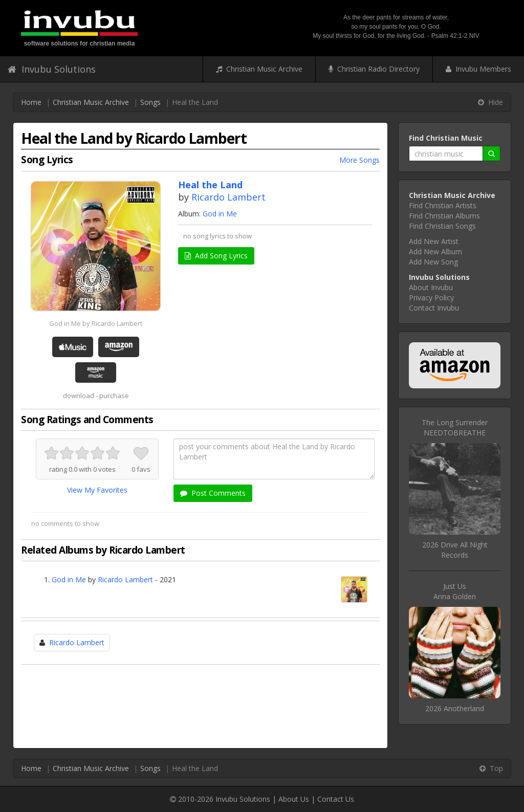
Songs (150, 102)
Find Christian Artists (443, 205)
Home (31, 102)
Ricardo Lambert (228, 197)
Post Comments (213, 493)
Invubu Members (478, 69)
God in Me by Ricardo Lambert (96, 323)
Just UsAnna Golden (455, 591)
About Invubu (431, 287)
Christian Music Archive (259, 69)
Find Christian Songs (442, 226)
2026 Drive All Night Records (455, 550)
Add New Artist (434, 241)
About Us (294, 799)
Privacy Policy (431, 298)
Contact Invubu (434, 308)
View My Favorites (97, 490)
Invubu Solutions (52, 69)
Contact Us (336, 799)
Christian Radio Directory (374, 69)
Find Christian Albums (444, 216)
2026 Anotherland (455, 708)
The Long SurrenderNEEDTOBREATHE (455, 427)
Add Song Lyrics (216, 256)
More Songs (359, 160)
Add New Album (435, 251)
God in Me (220, 214)
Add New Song (433, 262)
